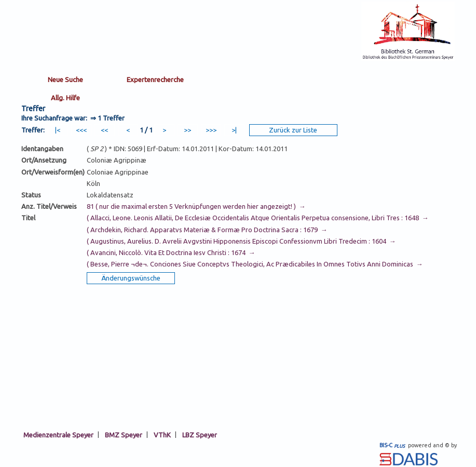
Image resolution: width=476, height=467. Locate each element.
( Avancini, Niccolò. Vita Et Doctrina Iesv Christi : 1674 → (171, 252)
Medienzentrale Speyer (58, 434)
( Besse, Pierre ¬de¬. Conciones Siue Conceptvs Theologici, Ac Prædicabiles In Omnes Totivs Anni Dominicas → (255, 264)
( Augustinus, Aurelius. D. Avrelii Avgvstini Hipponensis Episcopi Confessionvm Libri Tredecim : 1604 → (241, 241)
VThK (162, 434)
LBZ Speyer (200, 434)
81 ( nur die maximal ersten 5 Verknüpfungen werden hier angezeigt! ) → (196, 206)
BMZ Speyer (124, 434)
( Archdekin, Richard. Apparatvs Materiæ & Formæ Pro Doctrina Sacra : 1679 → (207, 230)
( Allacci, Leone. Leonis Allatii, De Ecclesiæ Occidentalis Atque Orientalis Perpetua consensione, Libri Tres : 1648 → (258, 218)
